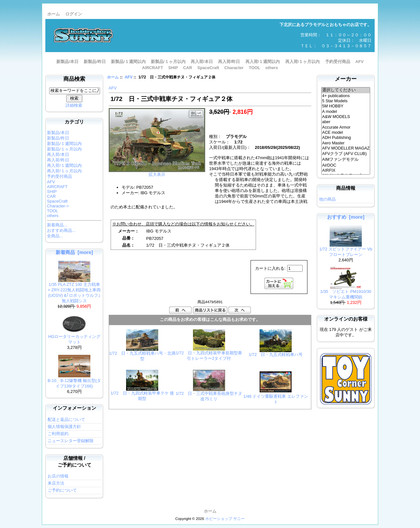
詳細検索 (74, 105)
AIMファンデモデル (346, 160)
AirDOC (346, 165)
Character (234, 68)
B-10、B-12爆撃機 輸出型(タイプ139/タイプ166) (74, 381)
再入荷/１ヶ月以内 (303, 62)
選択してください (346, 90)
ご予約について (62, 490)
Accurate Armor (346, 127)
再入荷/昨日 (229, 62)
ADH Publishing (346, 138)
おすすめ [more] (346, 217)
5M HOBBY (346, 106)
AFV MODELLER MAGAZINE (346, 148)
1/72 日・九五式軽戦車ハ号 (276, 355)
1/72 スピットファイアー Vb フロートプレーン (346, 250)
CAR (188, 68)
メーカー (346, 79)
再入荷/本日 (202, 62)
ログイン (74, 14)
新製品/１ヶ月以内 (168, 62)
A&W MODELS (346, 117)
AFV (129, 77)
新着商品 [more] (74, 252)
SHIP (173, 68)
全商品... (55, 236)
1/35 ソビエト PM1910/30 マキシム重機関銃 (346, 292)
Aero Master (346, 143)
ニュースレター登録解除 (71, 441)
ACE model (346, 132)
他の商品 (327, 199)
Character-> (58, 206)
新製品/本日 (67, 62)
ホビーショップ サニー (225, 519)
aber (346, 122)
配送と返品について (66, 419)
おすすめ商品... (61, 230)
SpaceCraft (208, 68)
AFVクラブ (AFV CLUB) (346, 154)
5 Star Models (346, 101)
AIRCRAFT (153, 68)
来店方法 (56, 483)
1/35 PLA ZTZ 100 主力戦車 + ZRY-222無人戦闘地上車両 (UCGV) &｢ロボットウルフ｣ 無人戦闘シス (74, 291)
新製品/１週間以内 (128, 62)
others (272, 68)
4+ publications (346, 96)
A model (346, 112)
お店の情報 (58, 476)
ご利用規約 (58, 434)
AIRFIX (346, 170)
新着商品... (57, 225)
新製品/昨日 (95, 62)
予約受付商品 (338, 62)
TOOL (255, 68)
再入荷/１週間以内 (263, 62)
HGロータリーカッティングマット (74, 337)
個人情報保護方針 (64, 427)
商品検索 (74, 79)
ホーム (54, 14)
